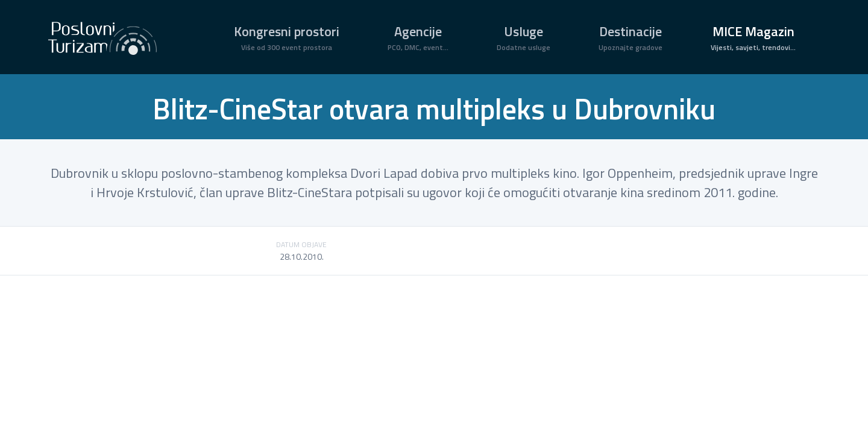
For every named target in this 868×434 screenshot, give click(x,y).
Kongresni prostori (287, 37)
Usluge (524, 37)
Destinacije (631, 37)
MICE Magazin (753, 37)
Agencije (418, 37)
